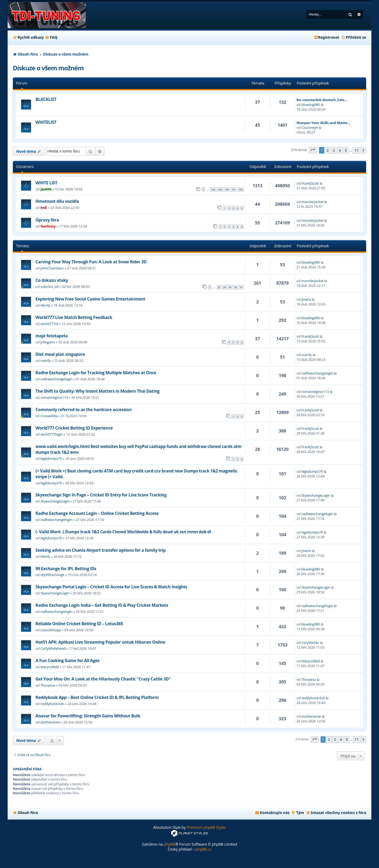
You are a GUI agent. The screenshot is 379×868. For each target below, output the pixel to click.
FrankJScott (310, 183)
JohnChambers (52, 268)
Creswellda (49, 416)
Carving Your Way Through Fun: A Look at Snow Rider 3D (91, 262)
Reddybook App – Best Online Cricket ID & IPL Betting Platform (97, 697)
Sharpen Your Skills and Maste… (323, 123)
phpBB (169, 844)
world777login (52, 434)
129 (220, 189)
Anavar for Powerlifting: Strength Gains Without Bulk (88, 716)
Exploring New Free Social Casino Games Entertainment (90, 299)
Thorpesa (48, 685)
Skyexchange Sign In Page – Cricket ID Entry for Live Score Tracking (101, 495)
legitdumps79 (51, 458)
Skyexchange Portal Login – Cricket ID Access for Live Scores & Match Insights (111, 587)
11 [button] (356, 150)
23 (219, 287)
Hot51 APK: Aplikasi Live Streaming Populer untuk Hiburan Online (100, 642)
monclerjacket (312, 202)
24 (225, 287)
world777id (49, 324)
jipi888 (46, 189)
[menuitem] (51, 37)
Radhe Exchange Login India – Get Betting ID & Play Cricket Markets (102, 605)
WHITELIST (46, 122)
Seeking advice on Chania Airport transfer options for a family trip (101, 550)
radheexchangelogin (56, 379)
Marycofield (50, 667)
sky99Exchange (53, 575)
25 (230, 287)
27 (241, 287)
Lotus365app (51, 630)
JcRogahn (48, 342)
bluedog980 (311, 105)
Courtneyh (310, 127)
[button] (313, 150)
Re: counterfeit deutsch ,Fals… (322, 100)
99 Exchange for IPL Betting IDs (66, 569)
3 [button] (334, 150)
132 (240, 189)
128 (213, 189)
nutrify (46, 361)
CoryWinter (310, 643)
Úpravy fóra (47, 220)
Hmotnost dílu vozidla (57, 201)
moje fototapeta (52, 336)
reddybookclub (52, 704)
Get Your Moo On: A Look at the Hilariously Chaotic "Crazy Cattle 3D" (103, 679)
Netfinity (48, 226)
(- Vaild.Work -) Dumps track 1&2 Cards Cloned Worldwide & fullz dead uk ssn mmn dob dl (123, 532)
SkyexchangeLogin (55, 501)
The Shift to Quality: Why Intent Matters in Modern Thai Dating (98, 391)
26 (236, 287)
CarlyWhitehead (53, 648)
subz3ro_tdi (50, 287)
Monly (45, 305)
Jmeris (306, 299)
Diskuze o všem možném (48, 68)
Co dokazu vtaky (52, 280)
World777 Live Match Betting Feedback (74, 317)
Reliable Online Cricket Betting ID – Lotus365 (79, 624)
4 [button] (340, 150)
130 (227, 189)
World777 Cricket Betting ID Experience (74, 428)
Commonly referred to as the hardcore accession (84, 410)
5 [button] (346, 150)
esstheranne (50, 722)
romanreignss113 (54, 397)
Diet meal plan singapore (60, 354)
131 (234, 189)
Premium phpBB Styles (206, 827)
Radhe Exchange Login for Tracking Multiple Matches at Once (96, 373)
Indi (44, 208)
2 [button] (328, 150)
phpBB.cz (203, 849)
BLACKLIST (46, 99)
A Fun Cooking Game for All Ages (68, 660)
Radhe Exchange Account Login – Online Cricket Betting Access (97, 513)
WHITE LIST (46, 183)
